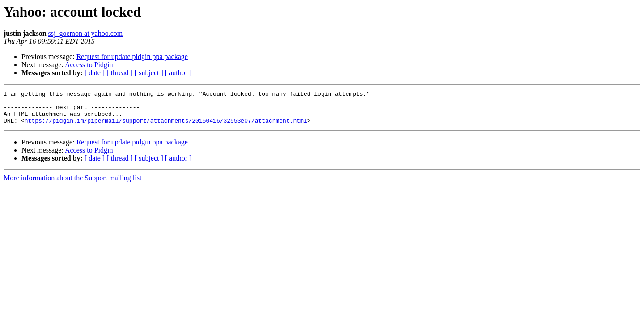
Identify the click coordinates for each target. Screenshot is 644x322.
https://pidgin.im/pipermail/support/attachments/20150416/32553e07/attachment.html (166, 127)
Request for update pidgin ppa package (132, 57)
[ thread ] (120, 73)
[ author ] (178, 73)
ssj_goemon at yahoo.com (86, 33)
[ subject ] (149, 73)
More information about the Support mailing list (72, 184)
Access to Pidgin (89, 65)
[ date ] (95, 73)
